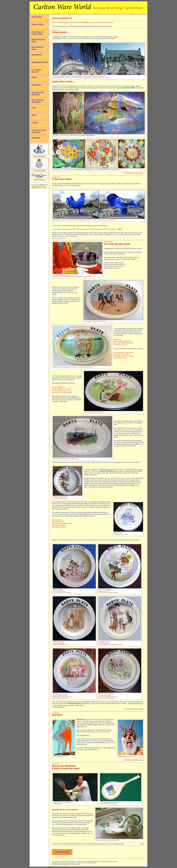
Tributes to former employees (39, 131)
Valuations (36, 138)
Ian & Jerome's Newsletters (38, 101)
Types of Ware (38, 24)
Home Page (37, 17)
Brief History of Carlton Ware (38, 33)
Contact (35, 123)
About (34, 115)
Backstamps (37, 55)
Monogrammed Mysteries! (38, 94)
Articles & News (38, 41)
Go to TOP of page (62, 852)
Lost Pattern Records (37, 71)
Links (34, 108)
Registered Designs (40, 62)
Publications (37, 85)
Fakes (34, 77)
